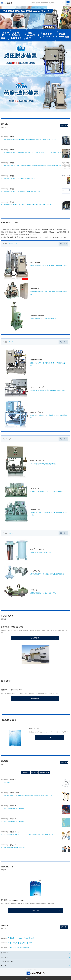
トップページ (5, 953)
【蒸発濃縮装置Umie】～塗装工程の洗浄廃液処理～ (18, 179)
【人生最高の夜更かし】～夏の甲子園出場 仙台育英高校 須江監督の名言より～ (27, 795)
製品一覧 (62, 244)
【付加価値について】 (9, 782)
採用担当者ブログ (44, 772)
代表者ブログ (25, 772)
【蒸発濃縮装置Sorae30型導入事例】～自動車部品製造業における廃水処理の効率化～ (29, 139)
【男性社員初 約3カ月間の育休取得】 (14, 848)
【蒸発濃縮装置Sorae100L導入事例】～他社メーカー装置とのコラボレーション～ (28, 205)
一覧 (50, 737)
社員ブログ (34, 772)
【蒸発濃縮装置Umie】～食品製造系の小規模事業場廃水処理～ (22, 192)
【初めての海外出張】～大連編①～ (13, 822)
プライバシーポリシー (7, 961)
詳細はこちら (35, 910)
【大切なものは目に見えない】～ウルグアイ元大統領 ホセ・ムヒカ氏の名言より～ (28, 835)
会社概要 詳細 (35, 638)
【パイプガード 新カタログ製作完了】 (22, 943)
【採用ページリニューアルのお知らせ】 (22, 938)
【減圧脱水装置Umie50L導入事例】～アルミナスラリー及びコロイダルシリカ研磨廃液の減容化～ (32, 154)
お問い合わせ (5, 957)
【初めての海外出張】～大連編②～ (13, 808)
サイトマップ (5, 966)
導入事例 (12, 137)
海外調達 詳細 (35, 699)
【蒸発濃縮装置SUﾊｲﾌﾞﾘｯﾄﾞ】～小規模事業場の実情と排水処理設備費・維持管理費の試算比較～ (32, 167)
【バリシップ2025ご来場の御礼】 (20, 948)
